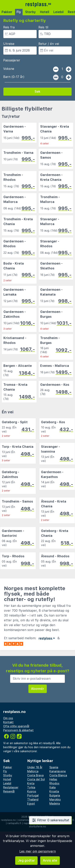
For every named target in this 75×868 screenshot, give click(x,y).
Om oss (8, 718)
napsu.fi (28, 823)
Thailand (33, 800)
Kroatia (54, 791)
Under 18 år (35, 767)
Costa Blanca (58, 775)
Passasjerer (12, 60)
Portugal (33, 796)
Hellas (53, 779)
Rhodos (54, 783)
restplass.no (8, 820)
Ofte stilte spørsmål (16, 726)
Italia (52, 787)
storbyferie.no (37, 827)
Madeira (55, 804)
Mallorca (33, 771)
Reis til (43, 27)
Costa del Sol (36, 779)
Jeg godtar (26, 860)
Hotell (45, 12)
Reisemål (9, 791)
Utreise (9, 44)
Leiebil (58, 12)
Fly (19, 12)
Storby (30, 12)
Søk (37, 92)
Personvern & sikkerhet (18, 730)
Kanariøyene (58, 771)
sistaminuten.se (27, 820)
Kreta (31, 783)
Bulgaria (55, 796)
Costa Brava (35, 775)
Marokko (55, 800)
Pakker (7, 12)
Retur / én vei (49, 44)
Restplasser (11, 787)
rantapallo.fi (14, 823)
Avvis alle (50, 860)
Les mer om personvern (38, 851)
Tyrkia (31, 787)
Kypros (32, 791)
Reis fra (9, 27)
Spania (54, 767)
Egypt (31, 804)
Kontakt (8, 722)
